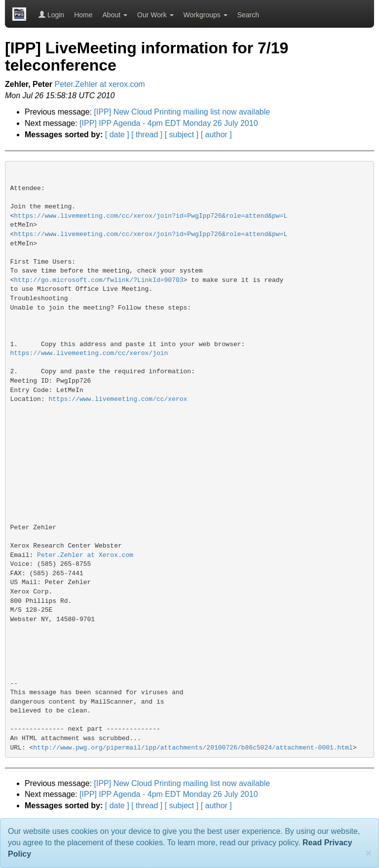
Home (83, 15)
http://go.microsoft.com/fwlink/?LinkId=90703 (98, 280)
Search (248, 15)
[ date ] (117, 135)
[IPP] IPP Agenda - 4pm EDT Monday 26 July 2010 (169, 123)
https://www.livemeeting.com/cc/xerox (118, 399)
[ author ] (216, 135)
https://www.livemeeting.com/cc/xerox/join (89, 353)
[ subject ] (182, 135)
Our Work (155, 15)
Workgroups (206, 15)
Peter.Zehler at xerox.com (100, 84)
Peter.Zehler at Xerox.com (85, 555)
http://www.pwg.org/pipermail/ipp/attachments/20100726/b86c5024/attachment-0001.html (193, 748)
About (115, 15)
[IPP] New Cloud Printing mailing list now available (182, 112)
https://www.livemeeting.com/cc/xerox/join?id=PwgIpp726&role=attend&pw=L (151, 216)
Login (51, 15)
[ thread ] (147, 135)
